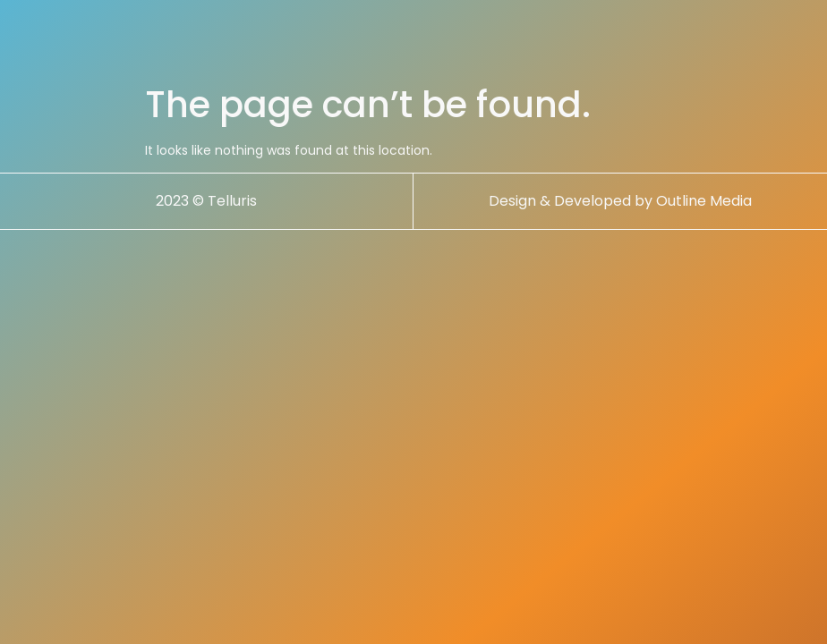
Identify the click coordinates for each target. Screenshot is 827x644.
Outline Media (704, 201)
